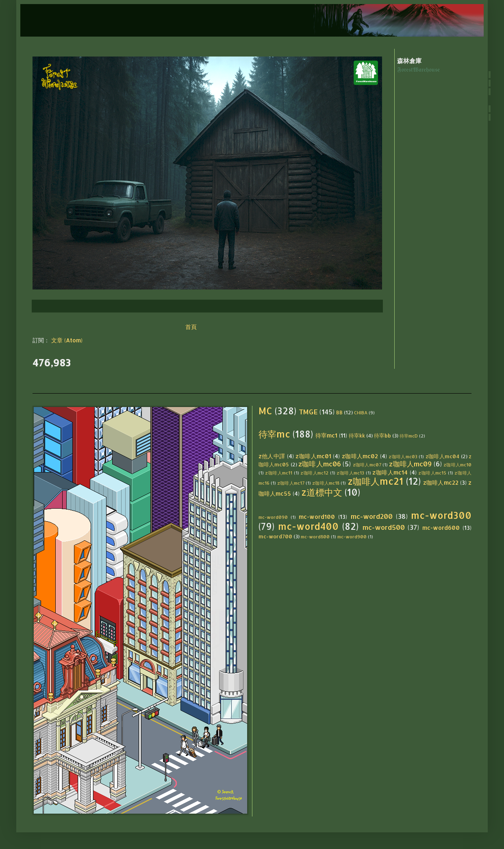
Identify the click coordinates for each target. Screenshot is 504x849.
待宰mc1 (326, 435)
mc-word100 (317, 517)
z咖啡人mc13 (350, 473)
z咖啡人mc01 (313, 456)
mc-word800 (315, 537)
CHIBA (361, 413)
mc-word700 (275, 536)
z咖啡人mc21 (376, 481)
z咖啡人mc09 (410, 464)
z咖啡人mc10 (457, 465)
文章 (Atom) (67, 340)
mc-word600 (441, 528)
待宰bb (382, 435)
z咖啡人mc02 (360, 456)
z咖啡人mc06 (320, 464)
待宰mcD (409, 436)
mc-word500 (384, 527)
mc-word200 (372, 516)
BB (339, 412)
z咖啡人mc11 (279, 473)
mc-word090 (273, 517)
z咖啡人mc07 (367, 465)
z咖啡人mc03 (403, 456)
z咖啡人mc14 (390, 472)
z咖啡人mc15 (432, 473)
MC (265, 411)
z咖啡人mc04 (443, 456)
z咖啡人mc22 (441, 482)
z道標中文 (322, 492)
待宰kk (357, 435)
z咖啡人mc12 (314, 473)
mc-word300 (441, 515)
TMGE (308, 412)
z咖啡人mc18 (326, 483)
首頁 (191, 327)
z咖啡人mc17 (291, 483)
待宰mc (274, 434)
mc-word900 (352, 537)
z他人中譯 (272, 456)
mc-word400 (308, 526)
